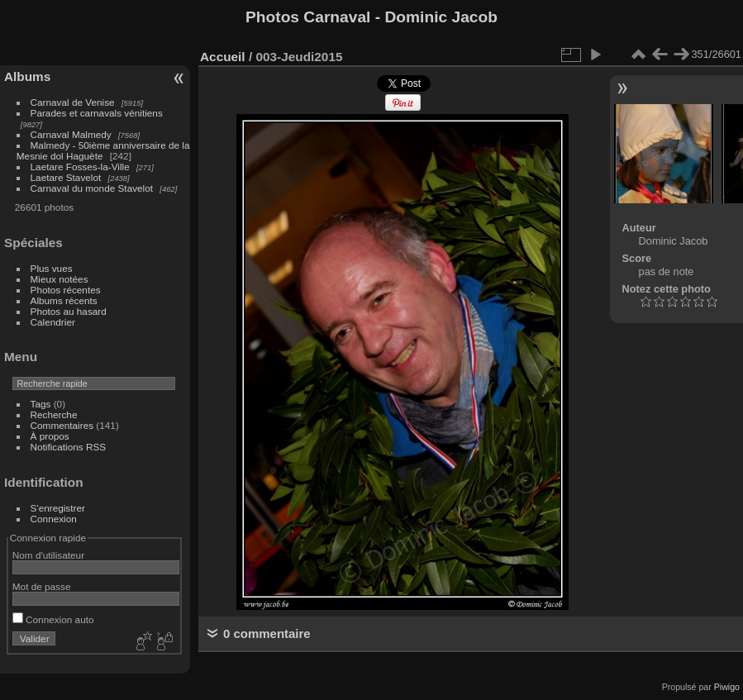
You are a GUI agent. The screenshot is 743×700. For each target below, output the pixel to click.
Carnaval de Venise (73, 102)
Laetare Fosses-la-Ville (80, 167)
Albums (27, 76)
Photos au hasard (69, 311)
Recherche (54, 414)
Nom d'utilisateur (48, 555)
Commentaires (62, 425)
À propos (50, 436)
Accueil (223, 57)
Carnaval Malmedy (71, 134)
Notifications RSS (69, 447)
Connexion (54, 519)
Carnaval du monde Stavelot (92, 188)
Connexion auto (53, 619)
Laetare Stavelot (66, 177)
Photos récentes (66, 290)
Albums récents (64, 300)
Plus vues (52, 268)
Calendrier (53, 322)
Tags (41, 404)
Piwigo (727, 687)
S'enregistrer (58, 508)
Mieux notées (60, 279)
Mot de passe (42, 586)
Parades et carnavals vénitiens (97, 113)
